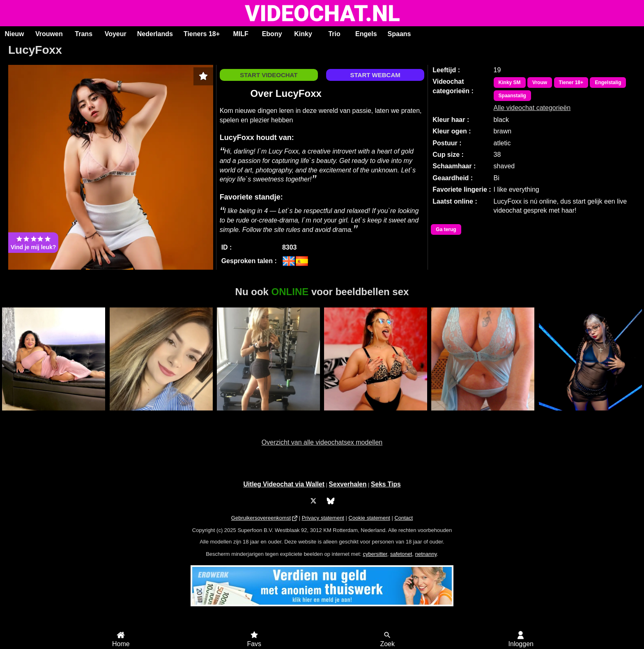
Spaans (399, 34)
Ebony (272, 34)
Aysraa (161, 415)
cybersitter (375, 554)
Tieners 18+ (202, 34)
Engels (366, 34)
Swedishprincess (268, 415)
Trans (84, 34)
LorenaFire (376, 415)
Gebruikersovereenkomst (261, 518)
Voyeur (116, 34)
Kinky (303, 34)
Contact (404, 518)
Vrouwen (49, 34)
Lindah (483, 415)
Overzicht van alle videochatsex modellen (322, 442)
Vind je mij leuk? (33, 243)
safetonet (401, 554)
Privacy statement (323, 518)
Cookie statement (369, 518)
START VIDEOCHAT (269, 75)
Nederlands (155, 34)
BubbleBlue (590, 415)
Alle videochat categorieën (532, 108)
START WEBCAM (375, 75)
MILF (240, 34)
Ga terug (446, 229)
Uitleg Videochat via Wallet (284, 484)
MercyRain (54, 415)
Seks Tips (386, 484)
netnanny (426, 554)
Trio (334, 34)
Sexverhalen (348, 484)
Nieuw (14, 34)
